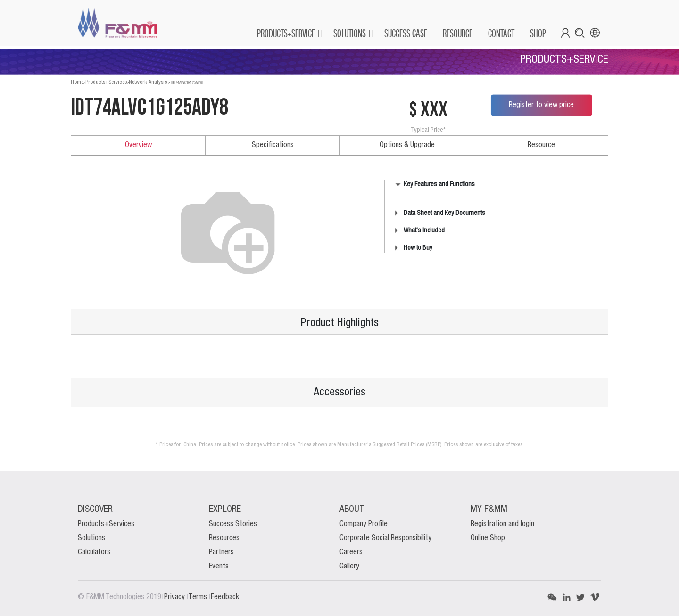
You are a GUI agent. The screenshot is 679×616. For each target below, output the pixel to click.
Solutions (91, 538)
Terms (199, 597)
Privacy (175, 597)
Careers (351, 552)
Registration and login (502, 524)
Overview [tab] (138, 145)
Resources (224, 538)
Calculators (94, 552)
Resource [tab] (541, 145)
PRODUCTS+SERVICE (286, 33)
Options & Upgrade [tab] (407, 145)
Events (219, 567)
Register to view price (541, 105)
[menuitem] (405, 33)
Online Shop (488, 538)
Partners (221, 552)
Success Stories (233, 524)
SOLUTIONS (350, 33)
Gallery (349, 567)
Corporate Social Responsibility (385, 538)
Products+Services (106, 82)
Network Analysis (148, 82)
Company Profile (364, 524)
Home (77, 82)
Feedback (225, 597)
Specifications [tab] (273, 145)
